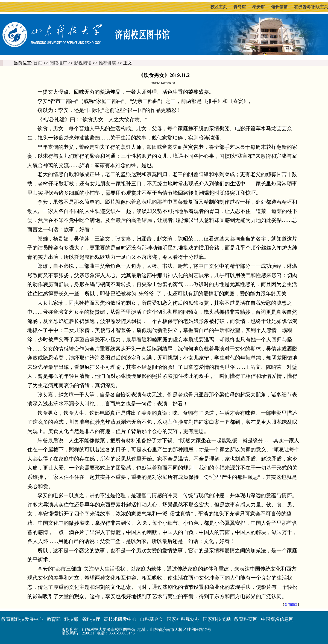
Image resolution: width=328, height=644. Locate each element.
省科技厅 (91, 619)
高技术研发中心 (120, 619)
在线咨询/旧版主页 (311, 7)
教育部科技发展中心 (22, 619)
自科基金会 (152, 619)
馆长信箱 (279, 7)
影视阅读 (83, 63)
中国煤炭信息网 (277, 619)
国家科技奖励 (217, 619)
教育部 (54, 619)
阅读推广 (58, 63)
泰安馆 (258, 7)
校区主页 (219, 7)
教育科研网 (246, 619)
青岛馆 (240, 7)
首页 (38, 63)
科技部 (71, 619)
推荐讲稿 (107, 63)
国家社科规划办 (183, 619)
